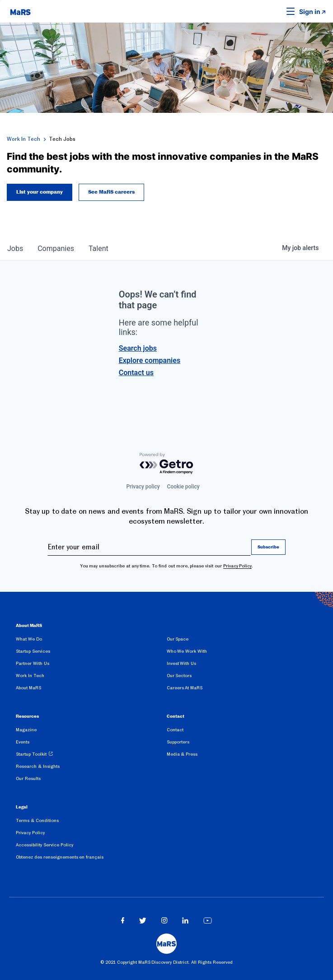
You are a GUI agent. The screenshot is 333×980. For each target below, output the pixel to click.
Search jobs (138, 348)
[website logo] (20, 11)
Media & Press (182, 754)
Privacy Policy (238, 566)
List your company (40, 192)
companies (56, 248)
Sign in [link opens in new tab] (310, 12)
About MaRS (28, 688)
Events (23, 742)
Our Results (28, 778)
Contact (175, 730)
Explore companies (150, 360)
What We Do (29, 639)
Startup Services (33, 651)
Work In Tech (23, 139)
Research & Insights (38, 766)
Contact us (136, 373)
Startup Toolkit (31, 754)
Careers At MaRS (185, 688)
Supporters (178, 742)
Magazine (26, 730)
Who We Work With (187, 651)
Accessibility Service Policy (45, 845)
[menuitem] (91, 641)
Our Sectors (179, 676)
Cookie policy (183, 487)
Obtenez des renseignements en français (60, 857)
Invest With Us (182, 663)
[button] (277, 11)
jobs (15, 248)
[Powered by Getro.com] (167, 464)
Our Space (178, 639)
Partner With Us (33, 663)
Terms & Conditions (37, 820)
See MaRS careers (111, 192)
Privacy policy (143, 487)
